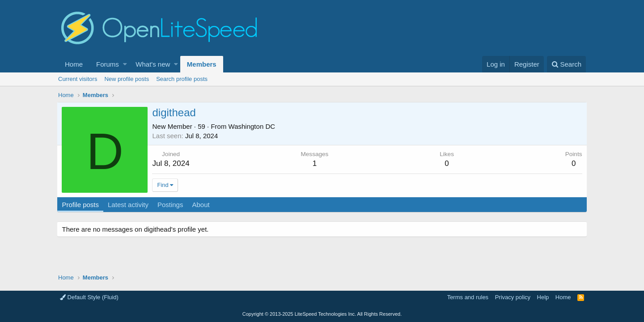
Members (202, 64)
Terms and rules (468, 297)
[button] (125, 64)
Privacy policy (513, 297)
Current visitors (78, 79)
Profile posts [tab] (82, 205)
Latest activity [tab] (129, 205)
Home (74, 64)
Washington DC (253, 126)
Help (543, 297)
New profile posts (127, 79)
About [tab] (202, 205)
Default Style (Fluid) (89, 297)
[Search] (566, 64)
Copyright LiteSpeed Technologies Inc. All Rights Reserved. (322, 314)
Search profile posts (182, 79)
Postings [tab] (171, 205)
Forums (108, 64)
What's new (153, 64)
